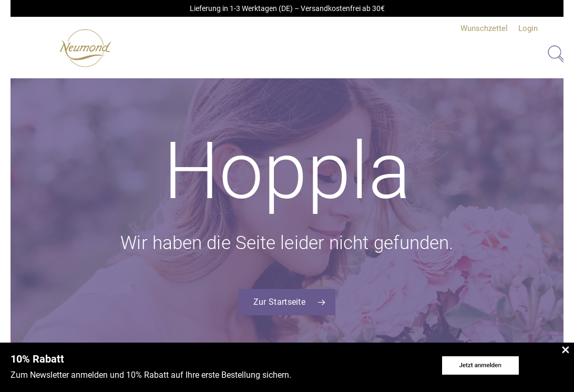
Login (528, 28)
